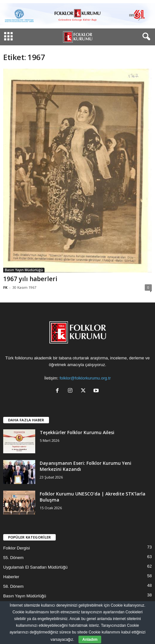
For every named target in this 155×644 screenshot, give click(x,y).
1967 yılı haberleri (30, 279)
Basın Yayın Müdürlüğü (24, 270)
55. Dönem (13, 558)
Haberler (11, 577)
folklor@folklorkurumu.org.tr (85, 378)
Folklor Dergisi (16, 548)
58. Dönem (13, 586)
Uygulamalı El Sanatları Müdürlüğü (35, 567)
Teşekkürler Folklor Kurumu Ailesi (77, 432)
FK (5, 287)
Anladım (90, 640)
